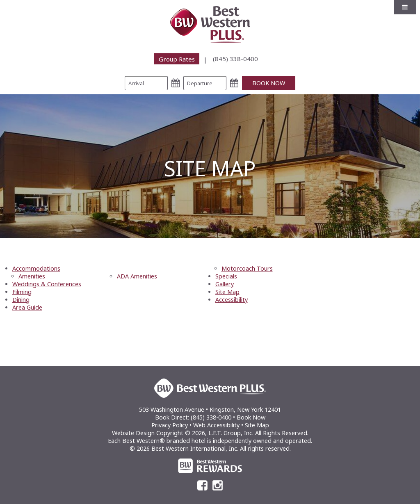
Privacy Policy (170, 425)
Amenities (32, 276)
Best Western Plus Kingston (210, 24)
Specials (226, 276)
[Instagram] (218, 486)
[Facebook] (202, 486)
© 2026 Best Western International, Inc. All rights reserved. (210, 448)
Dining (21, 300)
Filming (22, 292)
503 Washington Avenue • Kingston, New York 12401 (210, 409)
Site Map (227, 292)
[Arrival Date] (146, 83)
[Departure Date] (205, 83)
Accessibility (232, 300)
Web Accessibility (216, 425)
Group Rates (177, 59)
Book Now (251, 417)
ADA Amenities (137, 276)
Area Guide (27, 307)
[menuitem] (183, 59)
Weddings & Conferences (47, 284)
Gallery (225, 284)
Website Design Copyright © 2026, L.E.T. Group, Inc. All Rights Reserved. (210, 433)
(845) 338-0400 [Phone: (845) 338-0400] (235, 59)
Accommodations (36, 268)
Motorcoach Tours (247, 268)
